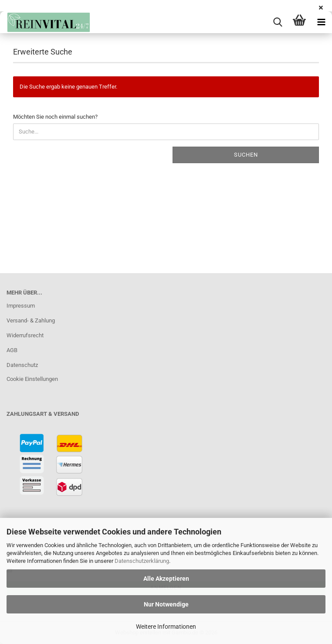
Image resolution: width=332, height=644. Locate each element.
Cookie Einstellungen (32, 379)
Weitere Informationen (166, 627)
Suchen (246, 155)
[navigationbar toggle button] (321, 22)
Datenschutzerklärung (142, 561)
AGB (12, 350)
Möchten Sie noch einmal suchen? (55, 117)
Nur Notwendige (166, 604)
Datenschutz (22, 365)
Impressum (21, 306)
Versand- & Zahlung (31, 320)
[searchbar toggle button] (278, 22)
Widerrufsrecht (25, 335)
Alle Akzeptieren (166, 579)
